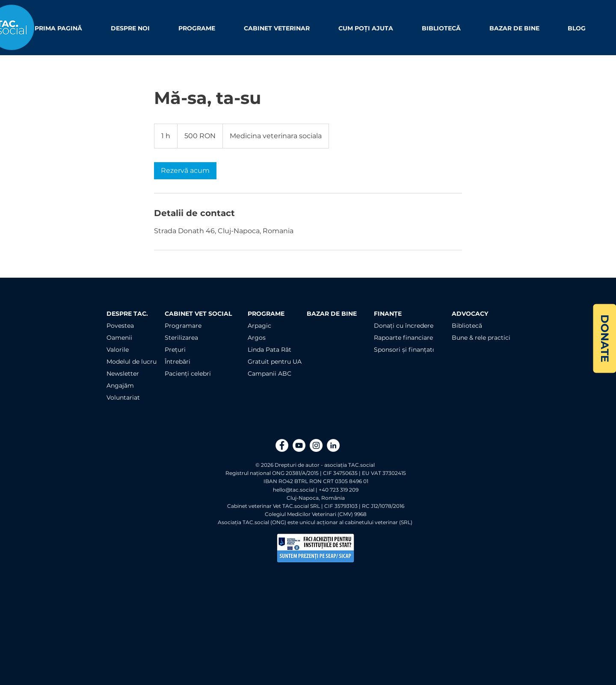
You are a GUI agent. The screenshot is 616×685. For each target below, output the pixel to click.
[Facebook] (282, 445)
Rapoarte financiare (403, 338)
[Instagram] (316, 445)
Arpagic (259, 326)
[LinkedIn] (333, 445)
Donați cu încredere (404, 326)
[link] (185, 171)
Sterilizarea (181, 338)
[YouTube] (299, 445)
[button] (138, 28)
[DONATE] (604, 338)
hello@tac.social (294, 490)
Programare (183, 326)
